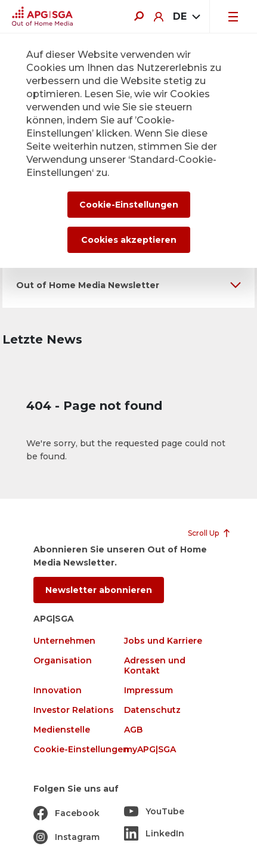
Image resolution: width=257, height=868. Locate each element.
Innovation (58, 691)
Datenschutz (152, 710)
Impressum (148, 691)
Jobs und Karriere (163, 641)
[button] (128, 284)
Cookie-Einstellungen (81, 750)
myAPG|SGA (150, 750)
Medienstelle (62, 730)
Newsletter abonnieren (99, 590)
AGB (133, 730)
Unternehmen (64, 641)
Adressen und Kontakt (155, 666)
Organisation (63, 661)
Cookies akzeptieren (129, 240)
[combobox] (186, 17)
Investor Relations (74, 710)
